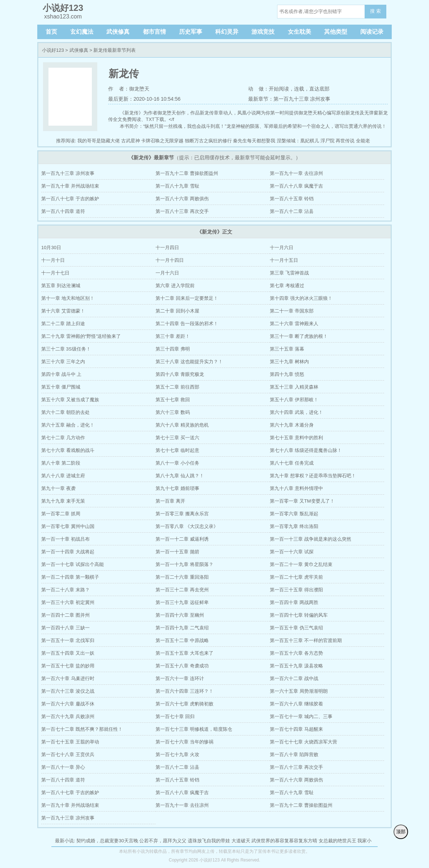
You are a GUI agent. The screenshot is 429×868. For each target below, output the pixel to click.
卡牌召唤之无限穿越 (162, 141)
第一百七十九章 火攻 (177, 754)
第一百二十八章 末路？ (65, 590)
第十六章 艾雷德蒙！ (63, 311)
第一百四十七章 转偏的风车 (299, 615)
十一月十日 (53, 260)
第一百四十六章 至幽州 (180, 615)
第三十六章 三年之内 (63, 362)
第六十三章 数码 (173, 412)
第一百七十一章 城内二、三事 (301, 716)
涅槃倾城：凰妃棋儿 (298, 141)
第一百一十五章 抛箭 (177, 552)
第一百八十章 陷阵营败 (294, 754)
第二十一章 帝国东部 (292, 311)
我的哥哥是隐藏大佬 (99, 141)
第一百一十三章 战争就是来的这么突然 (311, 539)
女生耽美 (300, 32)
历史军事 (191, 32)
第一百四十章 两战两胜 (294, 602)
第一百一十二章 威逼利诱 (182, 539)
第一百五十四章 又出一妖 (68, 653)
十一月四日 (167, 248)
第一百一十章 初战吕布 (65, 539)
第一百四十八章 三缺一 (65, 628)
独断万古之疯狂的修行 (208, 141)
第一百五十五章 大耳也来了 (184, 653)
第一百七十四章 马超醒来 (296, 729)
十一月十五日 (284, 260)
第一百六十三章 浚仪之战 (68, 691)
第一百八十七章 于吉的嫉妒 (70, 199)
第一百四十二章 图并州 (65, 615)
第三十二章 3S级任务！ (66, 349)
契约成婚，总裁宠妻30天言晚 (107, 841)
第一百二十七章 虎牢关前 (296, 577)
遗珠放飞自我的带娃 (209, 841)
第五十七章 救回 (173, 400)
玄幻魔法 (82, 32)
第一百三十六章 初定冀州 (68, 602)
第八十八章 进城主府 (63, 476)
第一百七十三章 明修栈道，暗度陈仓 (194, 729)
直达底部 (319, 89)
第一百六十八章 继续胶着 (296, 704)
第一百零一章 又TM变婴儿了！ (302, 501)
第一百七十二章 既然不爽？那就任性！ (82, 729)
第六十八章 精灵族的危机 (182, 425)
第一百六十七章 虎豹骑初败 (184, 704)
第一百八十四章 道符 (63, 211)
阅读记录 (372, 32)
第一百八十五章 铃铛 (292, 199)
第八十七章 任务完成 (292, 463)
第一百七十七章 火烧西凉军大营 (303, 742)
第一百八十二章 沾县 (292, 211)
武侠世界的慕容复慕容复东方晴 (284, 841)
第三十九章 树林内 (289, 362)
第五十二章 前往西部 (177, 387)
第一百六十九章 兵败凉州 (68, 716)
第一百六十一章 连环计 (180, 678)
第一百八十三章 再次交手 (182, 211)
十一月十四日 (170, 260)
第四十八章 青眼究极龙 (180, 374)
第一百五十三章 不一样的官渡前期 (306, 640)
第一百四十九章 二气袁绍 (182, 628)
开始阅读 (279, 89)
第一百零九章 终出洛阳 (294, 526)
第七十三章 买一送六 (177, 438)
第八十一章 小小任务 (177, 463)
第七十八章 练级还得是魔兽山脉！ (306, 450)
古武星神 (131, 141)
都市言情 (154, 32)
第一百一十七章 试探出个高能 (73, 564)
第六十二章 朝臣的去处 (65, 412)
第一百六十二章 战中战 (294, 678)
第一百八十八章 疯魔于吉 (296, 186)
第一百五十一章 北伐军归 (68, 640)
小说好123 (53, 50)
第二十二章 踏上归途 (63, 324)
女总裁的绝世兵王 (337, 841)
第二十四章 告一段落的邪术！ (187, 324)
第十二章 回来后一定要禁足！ (187, 298)
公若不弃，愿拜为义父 (163, 841)
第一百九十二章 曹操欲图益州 (187, 173)
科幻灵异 (227, 32)
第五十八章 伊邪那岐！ (294, 400)
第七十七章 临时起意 (177, 450)
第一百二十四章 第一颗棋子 (70, 577)
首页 (51, 32)
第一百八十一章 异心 (63, 767)
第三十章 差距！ (173, 336)
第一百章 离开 (170, 501)
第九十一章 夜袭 (58, 488)
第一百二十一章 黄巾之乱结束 (301, 564)
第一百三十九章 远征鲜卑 (182, 602)
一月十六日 (167, 273)
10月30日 (51, 248)
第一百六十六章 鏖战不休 (68, 704)
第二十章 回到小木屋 (177, 311)
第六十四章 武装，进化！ (296, 412)
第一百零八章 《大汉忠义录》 (187, 526)
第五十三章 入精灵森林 (294, 387)
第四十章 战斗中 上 (61, 374)
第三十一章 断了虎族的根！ (299, 336)
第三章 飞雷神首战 (289, 273)
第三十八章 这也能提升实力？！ (189, 362)
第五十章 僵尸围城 (61, 387)
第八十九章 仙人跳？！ (180, 476)
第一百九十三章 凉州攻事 (68, 173)
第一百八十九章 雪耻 (177, 186)
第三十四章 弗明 (173, 349)
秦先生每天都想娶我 (254, 141)
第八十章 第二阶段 (61, 463)
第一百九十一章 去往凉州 (296, 173)
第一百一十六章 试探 (292, 552)
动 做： (259, 89)
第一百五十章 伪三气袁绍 (296, 628)
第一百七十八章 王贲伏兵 (68, 754)
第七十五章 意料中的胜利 (296, 438)
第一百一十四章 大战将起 (68, 552)
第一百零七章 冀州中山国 (68, 526)
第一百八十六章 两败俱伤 (182, 199)
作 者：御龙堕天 (129, 89)
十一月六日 (282, 248)
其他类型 (336, 32)
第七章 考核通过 (287, 286)
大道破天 (241, 841)
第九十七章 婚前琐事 (177, 488)
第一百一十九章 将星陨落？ (184, 564)
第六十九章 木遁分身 (292, 425)
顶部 (401, 832)
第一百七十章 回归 (175, 716)
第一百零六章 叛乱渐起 (294, 514)
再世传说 (345, 141)
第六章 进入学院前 (175, 286)
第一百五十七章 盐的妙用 (68, 666)
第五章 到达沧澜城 (61, 286)
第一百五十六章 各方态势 (296, 653)
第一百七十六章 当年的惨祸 (184, 742)
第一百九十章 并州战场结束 (70, 186)
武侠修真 (118, 32)
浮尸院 (328, 141)
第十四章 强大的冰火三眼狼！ (301, 298)
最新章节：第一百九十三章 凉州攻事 (289, 99)
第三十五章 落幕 (287, 349)
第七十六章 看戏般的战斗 (68, 450)
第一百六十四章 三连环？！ (184, 691)
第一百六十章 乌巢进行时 (68, 678)
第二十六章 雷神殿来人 (294, 324)
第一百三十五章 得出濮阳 (296, 590)
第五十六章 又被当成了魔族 (70, 400)
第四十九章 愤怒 (287, 374)
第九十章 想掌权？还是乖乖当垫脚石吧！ (313, 476)
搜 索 (375, 11)
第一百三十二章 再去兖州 (182, 590)
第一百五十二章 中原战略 (182, 640)
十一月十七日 (55, 273)
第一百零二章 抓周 (61, 514)
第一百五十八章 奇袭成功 (182, 666)
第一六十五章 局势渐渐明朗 (299, 691)
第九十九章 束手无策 (63, 501)
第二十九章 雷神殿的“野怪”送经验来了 (81, 336)
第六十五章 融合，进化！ (68, 425)
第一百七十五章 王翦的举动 (70, 742)
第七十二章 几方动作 (63, 438)
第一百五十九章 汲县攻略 (296, 666)
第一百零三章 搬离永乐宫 (182, 514)
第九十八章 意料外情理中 (296, 488)
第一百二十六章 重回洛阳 (182, 577)
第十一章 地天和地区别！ (68, 298)
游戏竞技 (263, 32)
